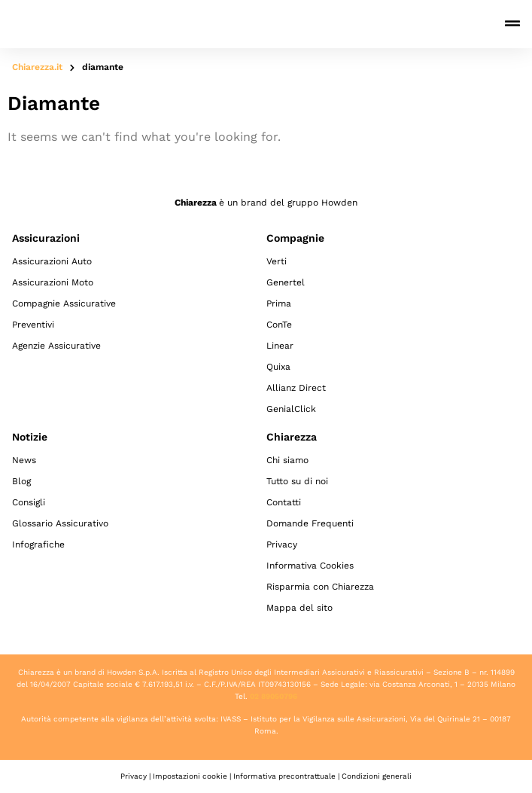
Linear (280, 346)
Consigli (29, 502)
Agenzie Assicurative (56, 346)
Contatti (284, 502)
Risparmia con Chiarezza (320, 587)
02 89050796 (274, 696)
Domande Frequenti (310, 523)
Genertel (286, 282)
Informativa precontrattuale (284, 776)
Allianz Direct (296, 388)
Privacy (282, 544)
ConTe (279, 325)
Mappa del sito (299, 608)
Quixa (278, 367)
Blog (21, 481)
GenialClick (291, 409)
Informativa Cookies (310, 566)
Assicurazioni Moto (53, 282)
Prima (279, 303)
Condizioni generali (377, 776)
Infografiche (38, 544)
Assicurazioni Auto (52, 261)
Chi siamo (287, 460)
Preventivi (33, 325)
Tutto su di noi (297, 481)
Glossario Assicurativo (60, 523)
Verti (277, 261)
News (24, 460)
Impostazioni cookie (190, 776)
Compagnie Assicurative (64, 303)
